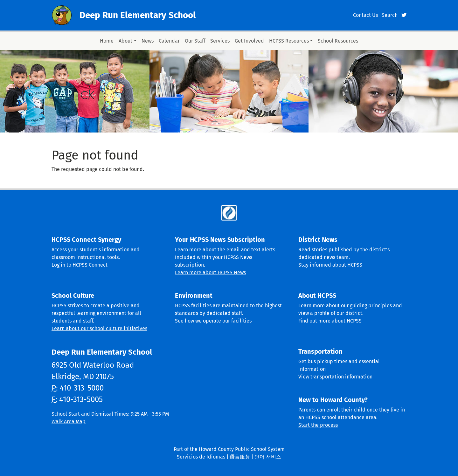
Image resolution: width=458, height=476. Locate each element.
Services (220, 41)
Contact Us (365, 15)
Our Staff (195, 41)
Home (107, 41)
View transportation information (335, 377)
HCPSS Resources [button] (289, 41)
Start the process (318, 425)
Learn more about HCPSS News (210, 272)
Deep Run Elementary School (138, 15)
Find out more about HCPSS (330, 321)
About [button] (125, 41)
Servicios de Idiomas (201, 457)
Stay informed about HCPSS (330, 265)
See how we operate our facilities (213, 321)
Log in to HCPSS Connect (80, 265)
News (148, 41)
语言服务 (240, 457)
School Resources (338, 41)
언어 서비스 (268, 457)
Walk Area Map (69, 422)
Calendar (169, 41)
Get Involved (249, 41)
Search (390, 15)
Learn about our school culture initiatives (99, 328)
